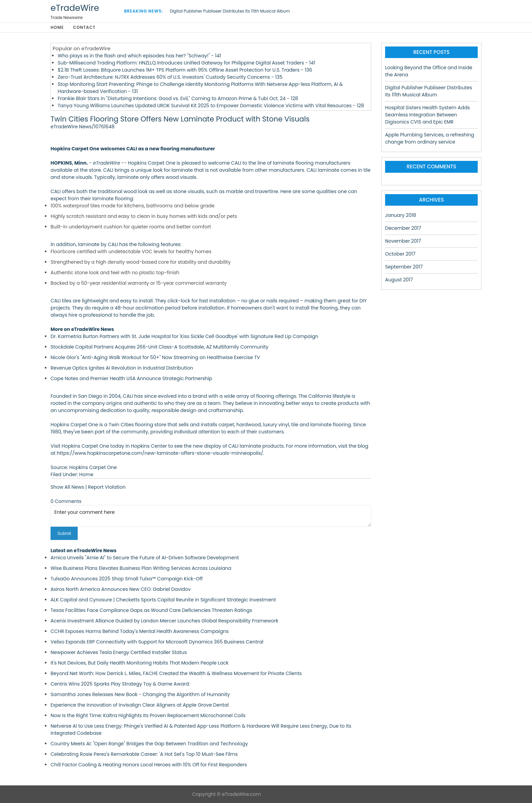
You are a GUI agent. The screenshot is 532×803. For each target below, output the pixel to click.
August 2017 (399, 280)
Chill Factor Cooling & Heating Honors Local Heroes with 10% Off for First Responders (149, 765)
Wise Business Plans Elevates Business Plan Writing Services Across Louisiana (141, 568)
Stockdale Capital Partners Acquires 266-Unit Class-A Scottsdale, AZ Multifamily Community (159, 347)
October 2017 (400, 254)
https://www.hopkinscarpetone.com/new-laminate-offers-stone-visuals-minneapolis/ (160, 453)
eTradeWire (75, 8)
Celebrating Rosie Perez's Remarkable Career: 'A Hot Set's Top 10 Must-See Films (144, 754)
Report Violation (107, 487)
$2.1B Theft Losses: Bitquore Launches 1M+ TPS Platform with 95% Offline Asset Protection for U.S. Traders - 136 (185, 70)
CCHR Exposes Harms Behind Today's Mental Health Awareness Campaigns (140, 631)
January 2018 (401, 215)
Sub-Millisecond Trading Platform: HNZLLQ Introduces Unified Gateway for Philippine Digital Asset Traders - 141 (186, 63)
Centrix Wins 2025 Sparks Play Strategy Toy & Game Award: (120, 684)
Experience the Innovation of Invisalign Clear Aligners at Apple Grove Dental (140, 705)
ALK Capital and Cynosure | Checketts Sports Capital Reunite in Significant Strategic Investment (163, 600)
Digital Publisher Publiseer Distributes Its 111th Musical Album (230, 11)
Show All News (67, 487)
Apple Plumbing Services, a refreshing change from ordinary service (430, 138)
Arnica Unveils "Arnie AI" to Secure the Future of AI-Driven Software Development (145, 558)
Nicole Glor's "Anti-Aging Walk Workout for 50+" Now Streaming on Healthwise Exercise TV (155, 357)
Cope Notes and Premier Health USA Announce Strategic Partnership (131, 378)
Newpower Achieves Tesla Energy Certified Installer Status (119, 652)
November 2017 (403, 241)
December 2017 (403, 228)
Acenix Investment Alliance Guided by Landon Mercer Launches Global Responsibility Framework (164, 621)
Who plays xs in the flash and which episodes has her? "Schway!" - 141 (139, 56)
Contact (84, 27)
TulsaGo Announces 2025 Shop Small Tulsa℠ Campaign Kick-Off (127, 579)
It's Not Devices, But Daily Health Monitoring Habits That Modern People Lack (139, 663)
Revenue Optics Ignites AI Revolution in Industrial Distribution (122, 368)
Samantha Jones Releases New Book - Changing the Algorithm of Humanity (140, 694)
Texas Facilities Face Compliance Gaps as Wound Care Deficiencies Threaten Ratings (151, 610)
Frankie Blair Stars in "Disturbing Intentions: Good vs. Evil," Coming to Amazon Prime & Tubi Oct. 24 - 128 (178, 98)
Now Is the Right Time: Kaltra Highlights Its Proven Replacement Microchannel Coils (148, 715)
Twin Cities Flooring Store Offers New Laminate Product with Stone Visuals (180, 119)
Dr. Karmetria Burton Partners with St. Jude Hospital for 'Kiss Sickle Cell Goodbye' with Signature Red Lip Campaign (184, 336)
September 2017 (404, 267)
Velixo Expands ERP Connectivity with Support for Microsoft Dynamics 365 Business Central (157, 642)
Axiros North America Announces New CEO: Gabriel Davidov (121, 589)
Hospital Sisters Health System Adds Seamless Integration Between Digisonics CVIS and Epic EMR (427, 115)
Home (57, 27)
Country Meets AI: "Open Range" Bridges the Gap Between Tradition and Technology (149, 744)
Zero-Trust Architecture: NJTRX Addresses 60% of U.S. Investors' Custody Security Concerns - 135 (170, 77)
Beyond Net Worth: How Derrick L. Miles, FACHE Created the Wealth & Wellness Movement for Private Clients (176, 673)
